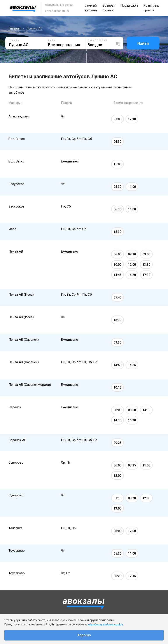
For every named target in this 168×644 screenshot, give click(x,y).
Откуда (14, 40)
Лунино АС (35, 28)
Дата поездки (97, 40)
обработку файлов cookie (106, 624)
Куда (52, 40)
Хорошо (84, 635)
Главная (15, 28)
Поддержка (129, 5)
